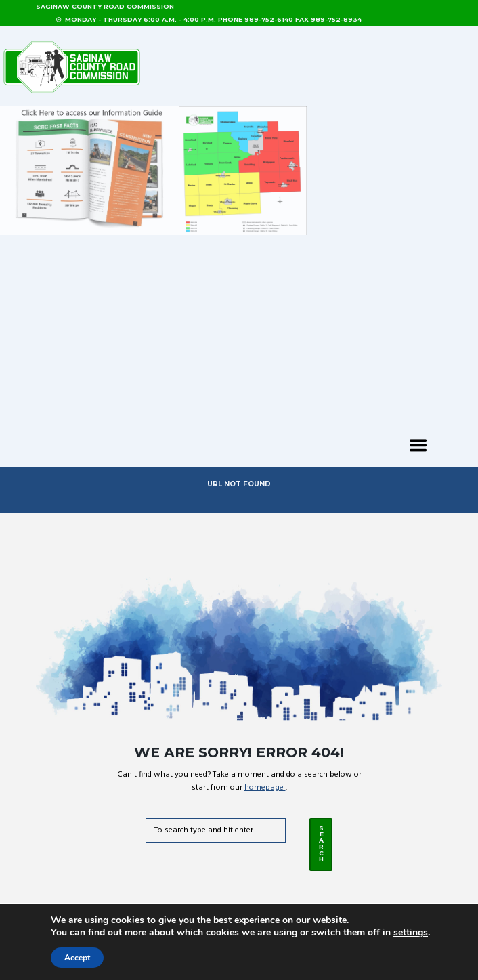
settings (411, 933)
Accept (77, 958)
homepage (265, 788)
